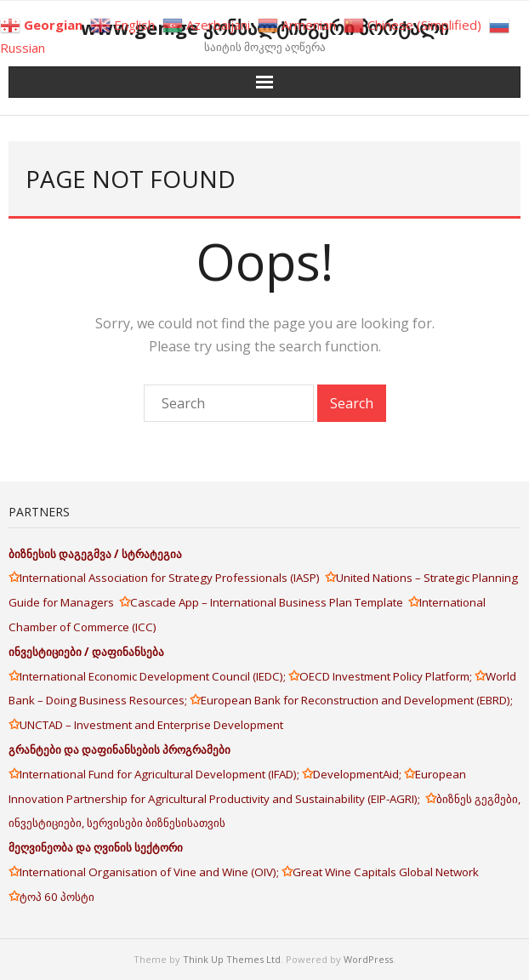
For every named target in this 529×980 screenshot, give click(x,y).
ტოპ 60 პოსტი (57, 897)
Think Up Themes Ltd (232, 959)
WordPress (368, 959)
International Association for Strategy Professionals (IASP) (172, 578)
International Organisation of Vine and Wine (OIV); (151, 872)
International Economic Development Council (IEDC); (154, 676)
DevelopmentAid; (358, 774)
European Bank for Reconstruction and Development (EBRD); (357, 700)
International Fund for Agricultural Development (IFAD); (161, 774)
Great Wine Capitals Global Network (386, 872)
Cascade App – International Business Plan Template (269, 602)
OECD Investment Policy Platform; (387, 676)
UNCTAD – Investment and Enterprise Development (151, 725)
